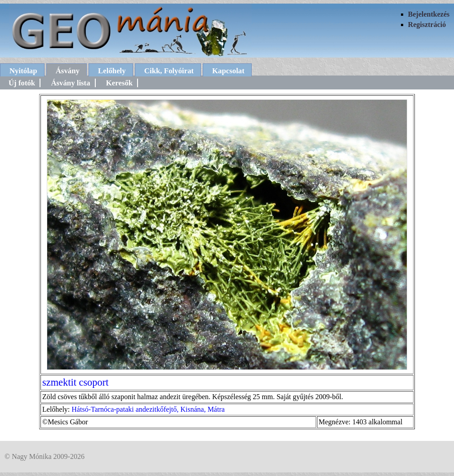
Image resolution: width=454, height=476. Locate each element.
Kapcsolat (228, 71)
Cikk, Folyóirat (169, 71)
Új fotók (22, 83)
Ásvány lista (70, 83)
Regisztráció (427, 24)
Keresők (119, 83)
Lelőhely (112, 71)
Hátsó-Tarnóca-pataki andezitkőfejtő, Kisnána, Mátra (148, 409)
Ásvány (68, 71)
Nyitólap (23, 71)
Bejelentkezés (429, 14)
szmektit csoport (75, 382)
